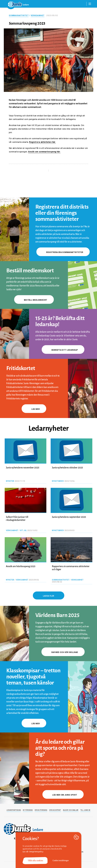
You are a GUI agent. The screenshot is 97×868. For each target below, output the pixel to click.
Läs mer (34, 409)
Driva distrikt (55, 810)
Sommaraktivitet (19, 15)
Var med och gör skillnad (63, 652)
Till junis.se (85, 810)
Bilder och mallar (71, 810)
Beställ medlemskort (34, 300)
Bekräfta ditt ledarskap (63, 350)
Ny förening (28, 810)
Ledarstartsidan (14, 810)
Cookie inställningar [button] (61, 861)
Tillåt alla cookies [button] (35, 861)
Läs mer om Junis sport (63, 795)
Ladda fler (49, 596)
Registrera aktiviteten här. (43, 142)
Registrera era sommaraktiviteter (63, 252)
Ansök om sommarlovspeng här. (44, 152)
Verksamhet (38, 15)
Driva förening (41, 810)
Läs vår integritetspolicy (33, 852)
